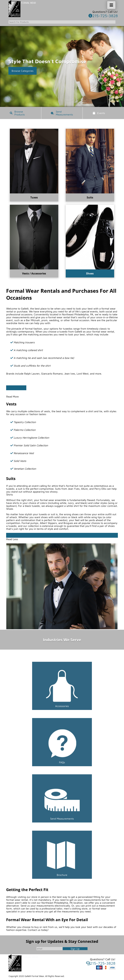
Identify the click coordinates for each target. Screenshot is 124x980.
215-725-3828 (103, 16)
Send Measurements (64, 113)
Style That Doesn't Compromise (47, 61)
